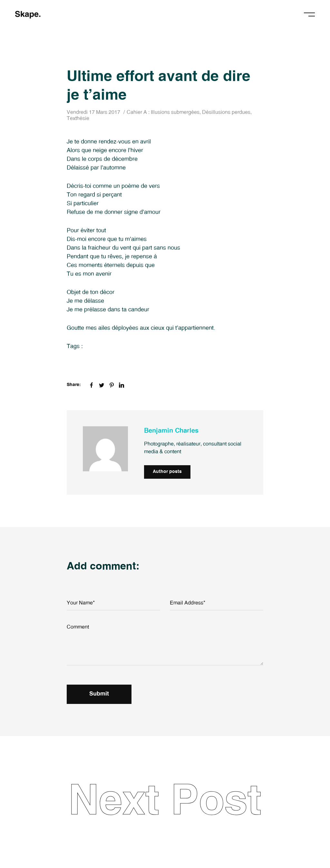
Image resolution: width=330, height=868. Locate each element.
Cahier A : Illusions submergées (163, 112)
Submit (99, 694)
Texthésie (78, 118)
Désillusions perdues (226, 112)
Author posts (167, 472)
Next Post (165, 802)
